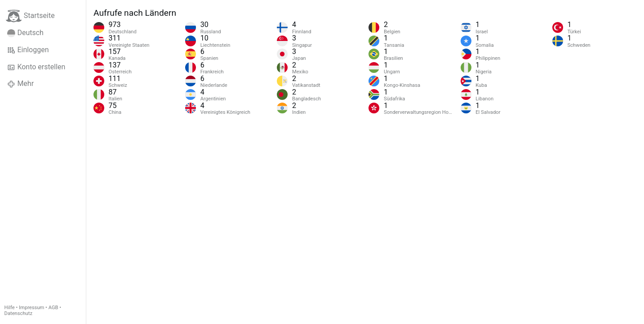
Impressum (31, 308)
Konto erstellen (36, 67)
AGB (53, 308)
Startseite (30, 16)
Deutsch (25, 33)
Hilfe (10, 308)
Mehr (20, 84)
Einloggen (28, 50)
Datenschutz (18, 313)
